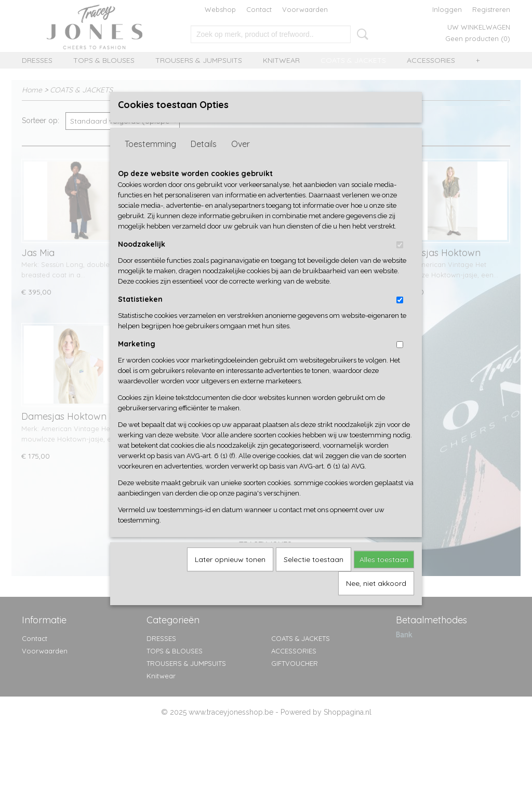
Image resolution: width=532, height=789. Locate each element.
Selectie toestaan (314, 577)
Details (204, 161)
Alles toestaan (384, 577)
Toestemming (150, 161)
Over (241, 161)
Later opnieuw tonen (230, 577)
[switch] (400, 262)
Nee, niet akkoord (376, 600)
